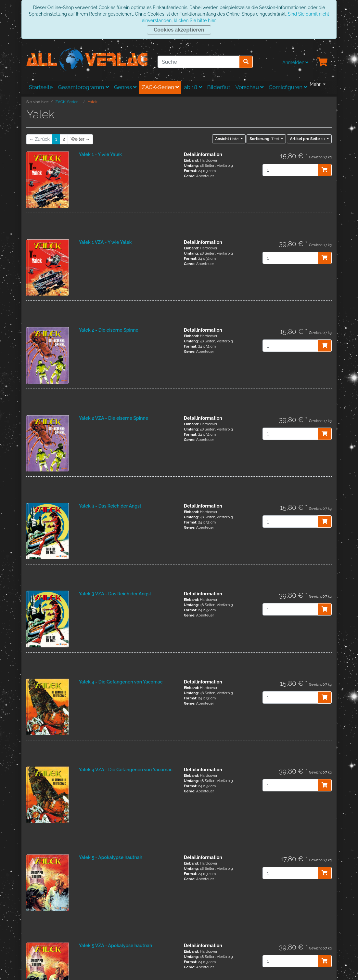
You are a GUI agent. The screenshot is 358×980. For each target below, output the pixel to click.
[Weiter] (80, 139)
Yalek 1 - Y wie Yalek (101, 154)
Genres (125, 87)
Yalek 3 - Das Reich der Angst (110, 506)
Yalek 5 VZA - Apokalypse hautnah (116, 946)
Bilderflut (219, 87)
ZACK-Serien (160, 87)
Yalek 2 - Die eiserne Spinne (109, 330)
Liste (227, 139)
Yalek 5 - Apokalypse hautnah (111, 857)
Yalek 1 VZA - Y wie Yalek (105, 242)
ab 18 (193, 87)
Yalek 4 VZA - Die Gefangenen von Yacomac (126, 770)
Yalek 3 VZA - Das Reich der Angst (115, 594)
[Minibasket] (323, 62)
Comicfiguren (288, 87)
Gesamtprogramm (83, 87)
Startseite (41, 87)
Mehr (316, 84)
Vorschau (250, 87)
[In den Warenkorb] (325, 170)
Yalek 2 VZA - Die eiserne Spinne (114, 418)
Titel (265, 139)
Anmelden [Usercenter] (295, 62)
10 (308, 139)
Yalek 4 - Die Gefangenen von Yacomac (121, 682)
